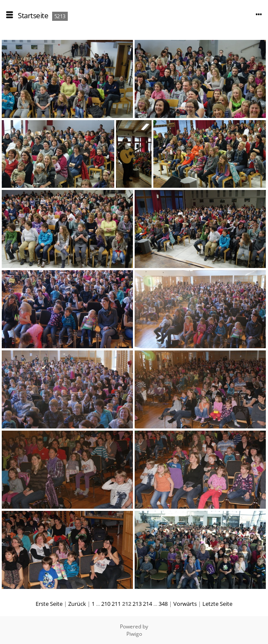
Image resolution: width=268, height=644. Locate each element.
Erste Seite (49, 604)
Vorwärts (185, 604)
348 (163, 604)
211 (116, 604)
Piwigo (134, 634)
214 (147, 604)
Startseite (33, 15)
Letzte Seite (217, 604)
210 (106, 604)
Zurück (77, 604)
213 (137, 604)
